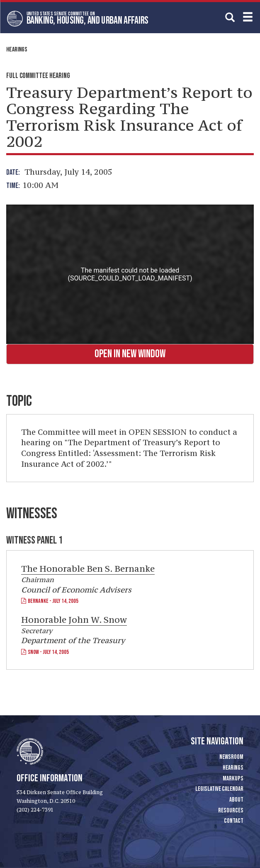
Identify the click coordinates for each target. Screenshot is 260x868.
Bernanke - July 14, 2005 (50, 601)
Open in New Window (130, 354)
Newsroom (231, 757)
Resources (231, 811)
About (236, 800)
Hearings (17, 50)
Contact (234, 821)
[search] (230, 17)
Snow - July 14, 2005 (45, 652)
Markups (233, 779)
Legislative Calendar (219, 789)
